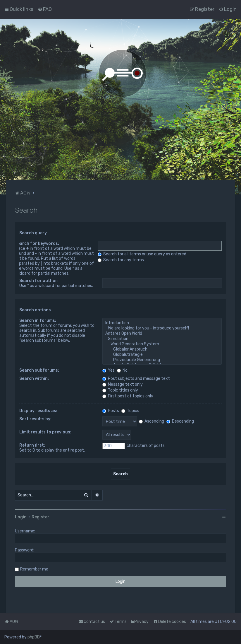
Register (41, 517)
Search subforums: (39, 370)
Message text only (123, 384)
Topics (130, 411)
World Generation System (162, 344)
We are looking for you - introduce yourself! (162, 328)
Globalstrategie (162, 355)
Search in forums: (38, 321)
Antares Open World (162, 334)
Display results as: (38, 411)
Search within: (34, 379)
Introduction (162, 323)
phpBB (34, 637)
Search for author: (39, 281)
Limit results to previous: (45, 432)
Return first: (32, 445)
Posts (111, 411)
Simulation (162, 339)
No (122, 370)
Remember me (34, 569)
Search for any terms (121, 260)
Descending (180, 421)
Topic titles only (120, 390)
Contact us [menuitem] (92, 622)
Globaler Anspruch (162, 349)
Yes (109, 370)
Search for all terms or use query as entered (142, 254)
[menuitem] (45, 9)
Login (21, 517)
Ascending (152, 421)
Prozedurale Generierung (162, 360)
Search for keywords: (37, 244)
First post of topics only (128, 396)
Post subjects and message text (136, 379)
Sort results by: (35, 419)
